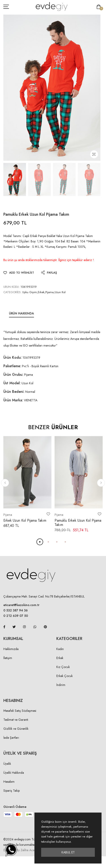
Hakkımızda (11, 649)
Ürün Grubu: (13, 375)
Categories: (12, 292)
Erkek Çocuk (65, 676)
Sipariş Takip (12, 791)
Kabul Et (68, 852)
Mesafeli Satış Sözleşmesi (20, 711)
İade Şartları (11, 738)
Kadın (60, 649)
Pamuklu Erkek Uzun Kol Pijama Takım (78, 523)
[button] (5, 483)
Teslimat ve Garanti (16, 720)
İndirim (61, 685)
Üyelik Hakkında (14, 773)
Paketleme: (12, 366)
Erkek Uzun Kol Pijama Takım (25, 520)
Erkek (60, 658)
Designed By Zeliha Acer (19, 850)
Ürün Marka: (13, 400)
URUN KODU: (12, 287)
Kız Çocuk (63, 667)
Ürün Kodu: (13, 357)
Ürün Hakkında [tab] (21, 313)
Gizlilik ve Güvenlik (16, 729)
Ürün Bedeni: (14, 392)
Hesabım (9, 782)
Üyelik (7, 764)
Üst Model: (12, 383)
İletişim (8, 658)
